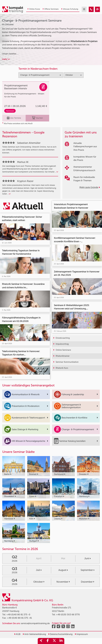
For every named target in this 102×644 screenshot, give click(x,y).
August (63, 570)
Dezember (88, 582)
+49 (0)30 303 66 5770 (68, 615)
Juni (88, 558)
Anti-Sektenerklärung (34, 634)
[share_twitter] (54, 641)
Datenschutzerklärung (60, 634)
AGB (17, 634)
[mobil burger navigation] (84, 9)
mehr (6, 59)
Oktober (39, 582)
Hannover (10, 111)
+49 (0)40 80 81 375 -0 (18, 615)
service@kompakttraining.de (35, 623)
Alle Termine (14, 118)
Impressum (81, 634)
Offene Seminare (51, 9)
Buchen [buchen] (37, 118)
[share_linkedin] (61, 641)
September (88, 570)
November (63, 582)
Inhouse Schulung (70, 9)
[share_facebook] (48, 641)
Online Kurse (34, 9)
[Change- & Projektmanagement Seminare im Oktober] (91, 9)
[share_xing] (41, 641)
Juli (39, 570)
